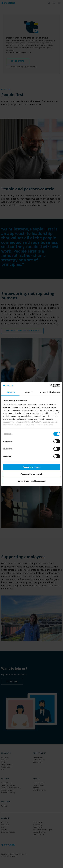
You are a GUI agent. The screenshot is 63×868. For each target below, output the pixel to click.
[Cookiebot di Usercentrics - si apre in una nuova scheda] (50, 385)
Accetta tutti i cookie (31, 467)
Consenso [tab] (10, 392)
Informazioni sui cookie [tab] (50, 392)
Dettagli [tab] (29, 392)
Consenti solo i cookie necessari (31, 481)
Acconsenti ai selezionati (31, 474)
